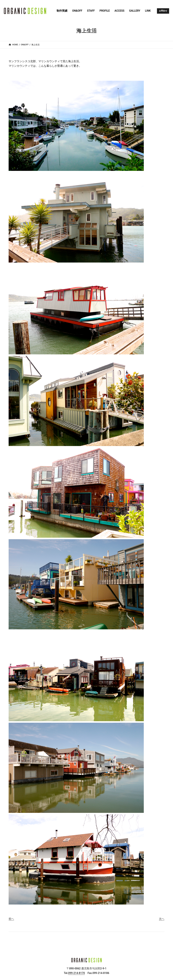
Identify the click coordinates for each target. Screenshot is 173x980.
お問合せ (163, 11)
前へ (11, 919)
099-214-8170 (76, 973)
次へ (162, 919)
